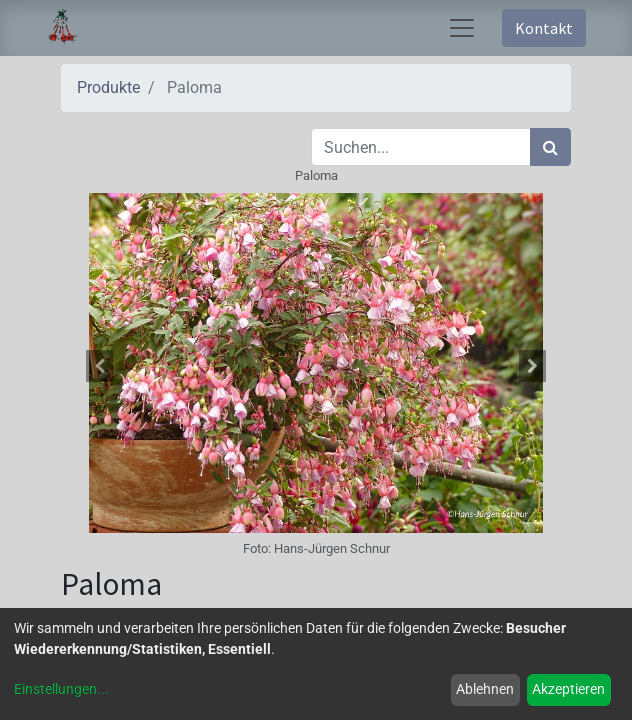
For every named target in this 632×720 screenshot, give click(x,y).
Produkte (108, 87)
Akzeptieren (568, 689)
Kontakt (544, 28)
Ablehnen (485, 689)
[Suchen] (550, 147)
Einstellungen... (61, 689)
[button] (99, 366)
